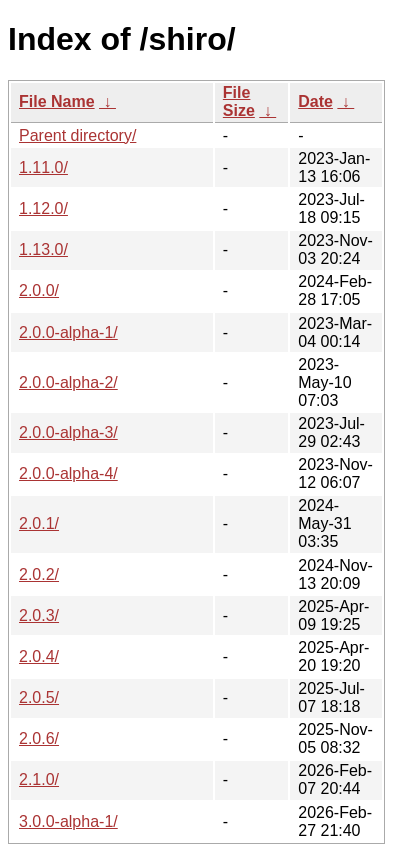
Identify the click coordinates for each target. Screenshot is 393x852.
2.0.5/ (39, 697)
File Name (57, 101)
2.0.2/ (39, 574)
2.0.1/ (39, 523)
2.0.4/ (39, 656)
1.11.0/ (43, 167)
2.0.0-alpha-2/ (68, 382)
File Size (239, 101)
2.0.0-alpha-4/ (68, 473)
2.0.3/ (39, 615)
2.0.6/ (39, 738)
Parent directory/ (77, 135)
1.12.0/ (43, 208)
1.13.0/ (43, 249)
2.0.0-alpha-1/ (68, 332)
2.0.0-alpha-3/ (68, 432)
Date (315, 101)
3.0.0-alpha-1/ (68, 821)
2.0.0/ (39, 290)
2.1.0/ (39, 779)
